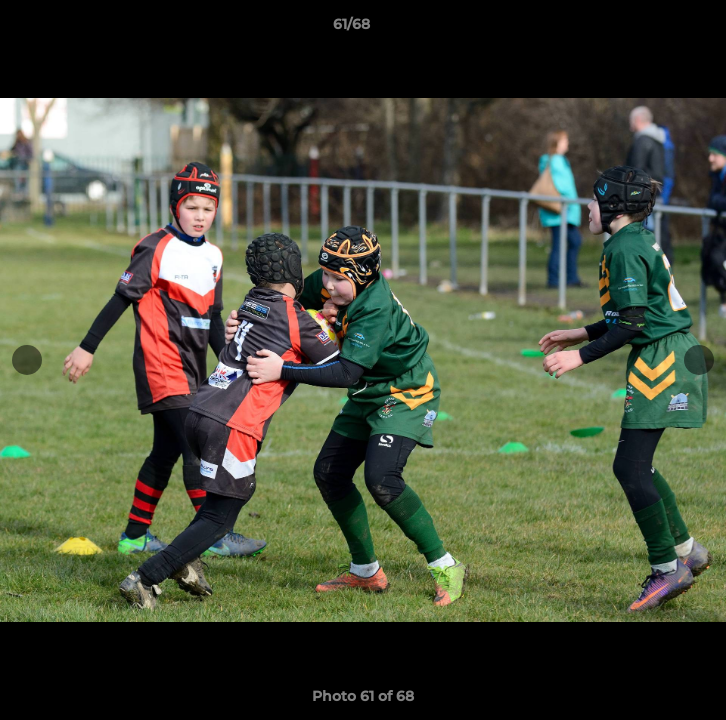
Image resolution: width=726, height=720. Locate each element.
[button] (654, 29)
